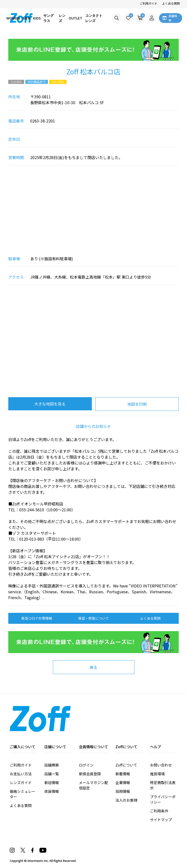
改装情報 (52, 791)
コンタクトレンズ (94, 18)
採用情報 (123, 791)
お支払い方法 (21, 774)
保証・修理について (93, 618)
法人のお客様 (126, 800)
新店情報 (52, 782)
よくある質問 (171, 3)
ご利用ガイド (149, 3)
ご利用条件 (159, 811)
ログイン (86, 765)
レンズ (62, 18)
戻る (93, 667)
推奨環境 (157, 774)
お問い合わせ (161, 765)
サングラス (48, 18)
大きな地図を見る (50, 404)
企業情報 (123, 782)
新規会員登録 (90, 774)
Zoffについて (126, 765)
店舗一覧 (52, 774)
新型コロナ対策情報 (37, 618)
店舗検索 (52, 765)
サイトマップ (161, 820)
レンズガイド (21, 782)
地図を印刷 (137, 404)
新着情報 (123, 774)
